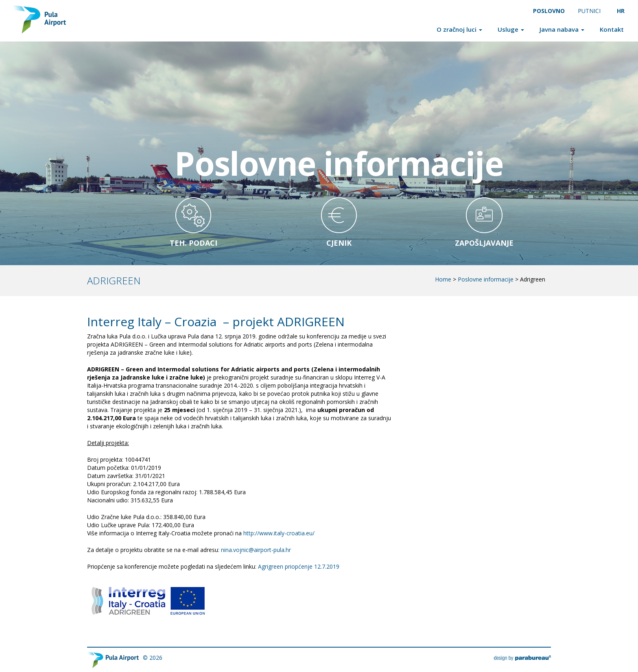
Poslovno (549, 11)
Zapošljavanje (484, 243)
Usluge (511, 29)
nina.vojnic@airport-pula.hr (256, 550)
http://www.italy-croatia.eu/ (279, 533)
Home (443, 279)
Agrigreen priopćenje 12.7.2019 (299, 566)
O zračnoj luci (459, 29)
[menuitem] (621, 11)
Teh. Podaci (193, 243)
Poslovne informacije (486, 279)
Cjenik (339, 243)
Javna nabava (562, 29)
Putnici (589, 11)
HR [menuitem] (621, 11)
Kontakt (612, 29)
